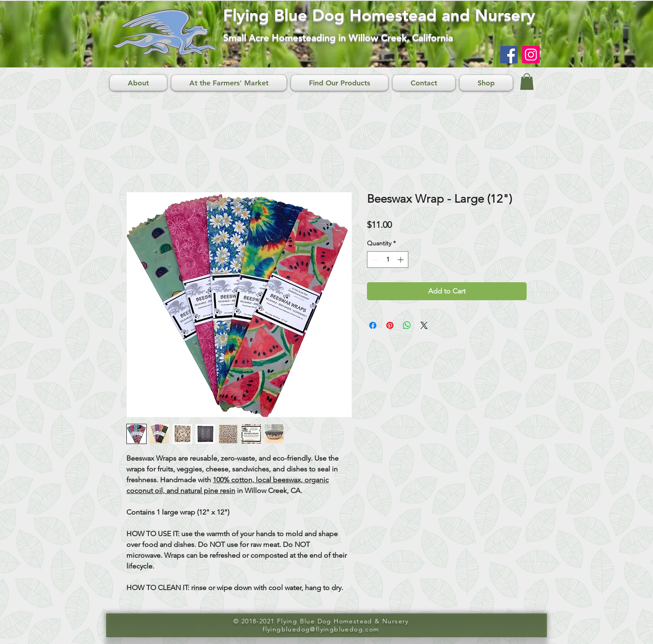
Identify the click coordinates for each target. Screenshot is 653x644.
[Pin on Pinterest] (390, 325)
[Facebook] (509, 55)
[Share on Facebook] (373, 325)
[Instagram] (531, 55)
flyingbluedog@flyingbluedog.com (321, 629)
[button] (527, 82)
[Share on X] (424, 325)
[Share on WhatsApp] (407, 325)
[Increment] (401, 260)
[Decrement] (374, 260)
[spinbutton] (388, 260)
